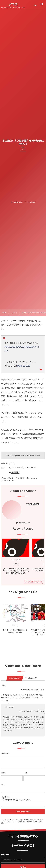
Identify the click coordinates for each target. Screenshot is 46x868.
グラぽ (13, 4)
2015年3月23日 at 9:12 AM (29, 690)
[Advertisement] (23, 176)
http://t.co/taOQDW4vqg (14, 347)
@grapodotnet (19, 456)
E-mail (26, 773)
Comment (5, 754)
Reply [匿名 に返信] (42, 690)
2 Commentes (33, 478)
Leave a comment (9, 480)
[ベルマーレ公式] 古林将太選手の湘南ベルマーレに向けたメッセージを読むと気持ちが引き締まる (16, 571)
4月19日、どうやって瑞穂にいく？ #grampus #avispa (15, 631)
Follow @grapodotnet (33, 456)
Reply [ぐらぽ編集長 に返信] (42, 712)
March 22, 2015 (24, 366)
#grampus (29, 347)
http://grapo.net (25, 523)
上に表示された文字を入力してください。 (17, 800)
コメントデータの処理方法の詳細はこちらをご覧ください (22, 822)
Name (3, 773)
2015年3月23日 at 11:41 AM (28, 712)
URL (3, 785)
